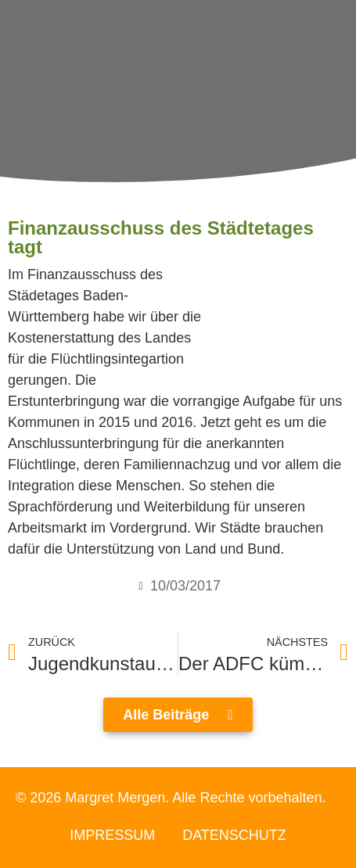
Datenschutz (234, 835)
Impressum (112, 835)
